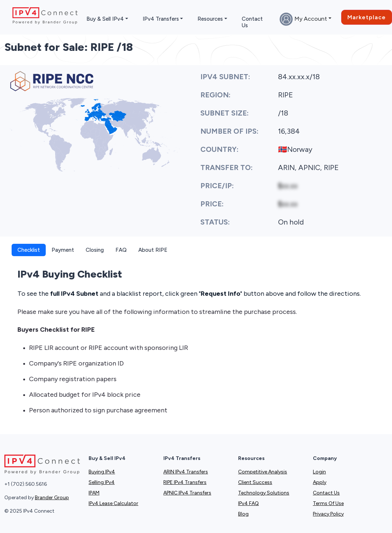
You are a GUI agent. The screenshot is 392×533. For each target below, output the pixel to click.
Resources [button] (210, 19)
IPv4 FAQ (248, 503)
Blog (243, 514)
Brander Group (52, 498)
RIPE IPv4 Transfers (185, 482)
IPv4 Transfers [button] (161, 19)
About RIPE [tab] (153, 250)
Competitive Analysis (263, 472)
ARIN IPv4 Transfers (186, 472)
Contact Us (252, 22)
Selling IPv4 (102, 482)
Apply (320, 482)
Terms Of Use (328, 503)
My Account (303, 19)
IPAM (94, 493)
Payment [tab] (63, 250)
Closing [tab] (95, 250)
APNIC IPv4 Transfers (187, 493)
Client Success (255, 482)
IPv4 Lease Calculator (113, 503)
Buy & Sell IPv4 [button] (105, 19)
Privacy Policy (328, 514)
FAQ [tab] (121, 250)
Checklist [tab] (29, 250)
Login (319, 472)
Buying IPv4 (102, 472)
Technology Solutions (264, 493)
